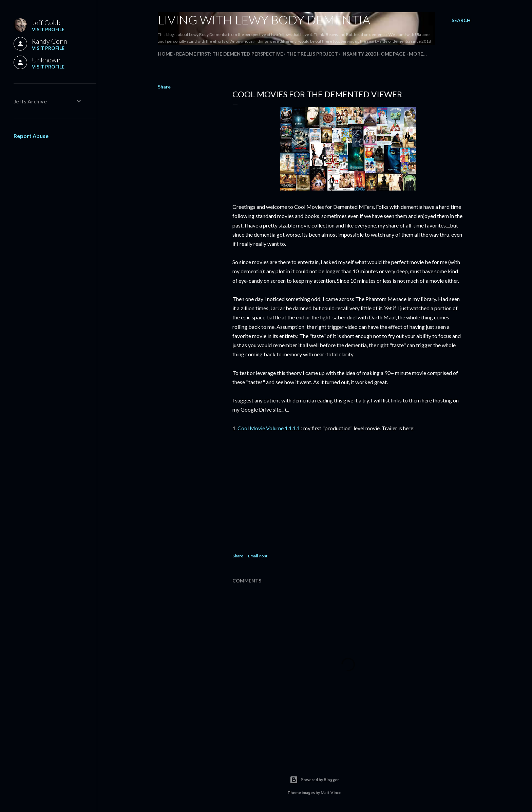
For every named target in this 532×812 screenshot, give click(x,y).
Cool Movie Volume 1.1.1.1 (269, 428)
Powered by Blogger (314, 780)
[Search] (461, 20)
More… (418, 54)
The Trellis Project (312, 54)
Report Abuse (31, 136)
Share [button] (164, 87)
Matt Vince (331, 793)
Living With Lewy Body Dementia (264, 20)
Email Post (258, 556)
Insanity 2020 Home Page (373, 54)
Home (165, 54)
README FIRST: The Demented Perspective (230, 54)
